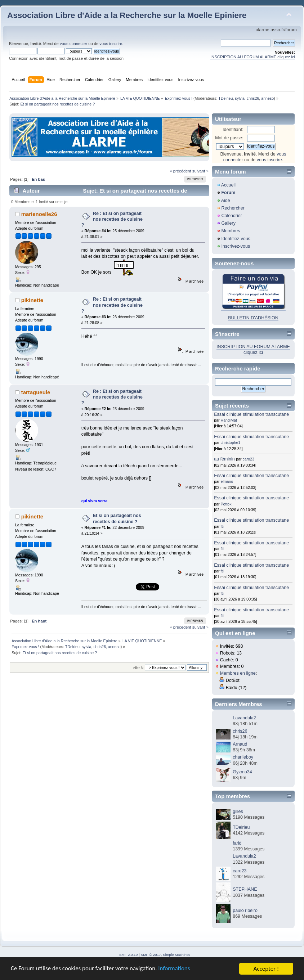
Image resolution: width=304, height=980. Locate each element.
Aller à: (138, 668)
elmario (227, 481)
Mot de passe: (229, 138)
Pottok (226, 504)
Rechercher (233, 208)
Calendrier (232, 216)
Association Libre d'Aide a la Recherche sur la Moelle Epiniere (127, 15)
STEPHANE (245, 889)
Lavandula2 (244, 718)
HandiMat (229, 420)
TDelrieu (225, 98)
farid (237, 843)
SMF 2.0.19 (129, 955)
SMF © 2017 (151, 955)
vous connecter (73, 44)
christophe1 (231, 442)
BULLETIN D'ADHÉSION (253, 318)
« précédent (180, 171)
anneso (267, 98)
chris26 (253, 98)
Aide (226, 201)
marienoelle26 (39, 214)
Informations (175, 969)
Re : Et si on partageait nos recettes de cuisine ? (112, 219)
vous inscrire (111, 44)
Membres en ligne (238, 673)
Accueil (228, 185)
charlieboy (243, 757)
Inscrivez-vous (236, 246)
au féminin (224, 459)
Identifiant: (233, 130)
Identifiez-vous (236, 239)
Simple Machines (176, 955)
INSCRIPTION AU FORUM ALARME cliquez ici (253, 57)
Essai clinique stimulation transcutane (251, 414)
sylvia (240, 98)
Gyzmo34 (242, 772)
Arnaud (240, 744)
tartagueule (36, 392)
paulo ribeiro (245, 911)
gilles (238, 812)
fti (222, 526)
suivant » (200, 171)
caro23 (249, 459)
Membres (231, 231)
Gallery (228, 223)
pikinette (32, 300)
